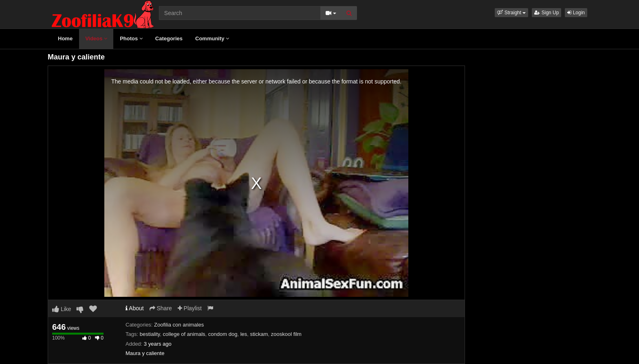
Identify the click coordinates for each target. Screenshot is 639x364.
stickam (259, 334)
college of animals (184, 334)
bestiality (150, 334)
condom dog (223, 334)
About (135, 308)
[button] (511, 13)
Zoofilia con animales (179, 325)
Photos (131, 38)
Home (65, 38)
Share (161, 308)
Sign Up (546, 13)
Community (212, 38)
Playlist (190, 308)
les (244, 334)
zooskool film (286, 334)
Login (576, 13)
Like (62, 309)
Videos (96, 38)
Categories (169, 38)
